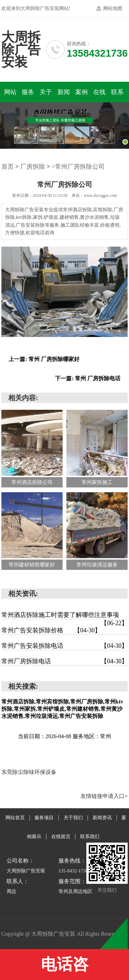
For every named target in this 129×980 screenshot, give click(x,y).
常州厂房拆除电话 (65, 661)
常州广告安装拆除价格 (51, 630)
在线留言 (61, 837)
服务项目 (44, 818)
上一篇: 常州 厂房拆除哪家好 (44, 359)
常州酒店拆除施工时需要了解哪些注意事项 (65, 615)
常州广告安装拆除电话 (65, 646)
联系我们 (90, 837)
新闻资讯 (102, 818)
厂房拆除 (33, 167)
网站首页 (15, 818)
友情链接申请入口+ (104, 796)
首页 (8, 167)
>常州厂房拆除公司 (78, 167)
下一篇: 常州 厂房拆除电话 (88, 378)
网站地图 (113, 8)
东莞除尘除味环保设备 (29, 772)
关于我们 (73, 818)
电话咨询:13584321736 (64, 968)
